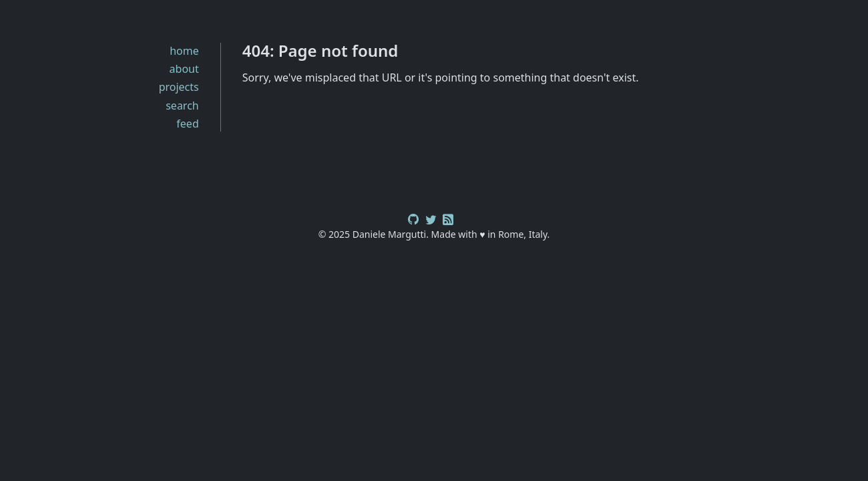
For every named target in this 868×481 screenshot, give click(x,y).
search (182, 106)
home (184, 51)
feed (187, 124)
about (184, 69)
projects (179, 87)
